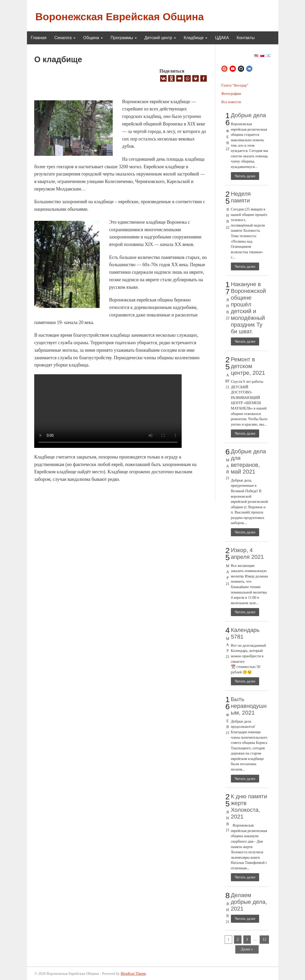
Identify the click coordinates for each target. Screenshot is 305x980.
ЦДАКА (222, 38)
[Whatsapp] (187, 78)
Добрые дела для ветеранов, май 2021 (249, 461)
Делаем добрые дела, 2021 (249, 902)
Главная (39, 38)
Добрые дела (249, 115)
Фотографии (231, 94)
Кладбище (196, 38)
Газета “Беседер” (235, 85)
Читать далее (245, 176)
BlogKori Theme (133, 974)
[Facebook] (204, 78)
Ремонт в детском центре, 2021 (248, 366)
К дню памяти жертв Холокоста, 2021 (249, 806)
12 (264, 939)
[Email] (179, 78)
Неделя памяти (241, 197)
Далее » (247, 949)
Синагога (65, 38)
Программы (124, 38)
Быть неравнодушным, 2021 (249, 706)
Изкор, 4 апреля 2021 (247, 554)
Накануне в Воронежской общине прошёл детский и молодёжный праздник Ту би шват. (249, 308)
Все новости (231, 102)
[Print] (196, 78)
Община (93, 38)
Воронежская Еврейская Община (120, 17)
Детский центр (160, 38)
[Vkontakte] (163, 78)
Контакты (246, 38)
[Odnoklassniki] (171, 78)
